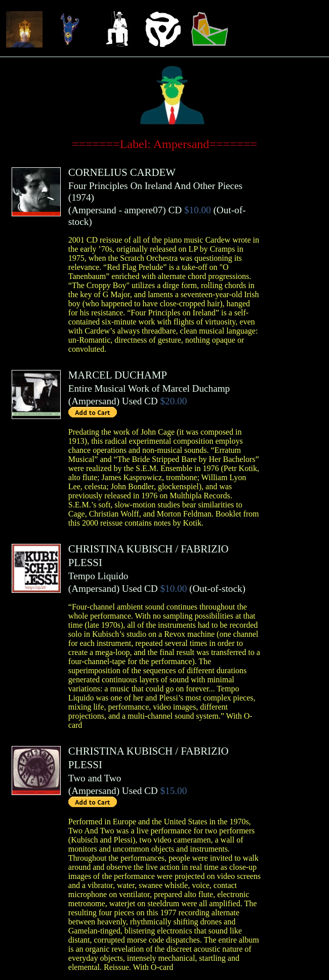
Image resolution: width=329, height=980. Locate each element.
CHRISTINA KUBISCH (120, 549)
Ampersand (94, 210)
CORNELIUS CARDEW (122, 172)
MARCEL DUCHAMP (118, 375)
